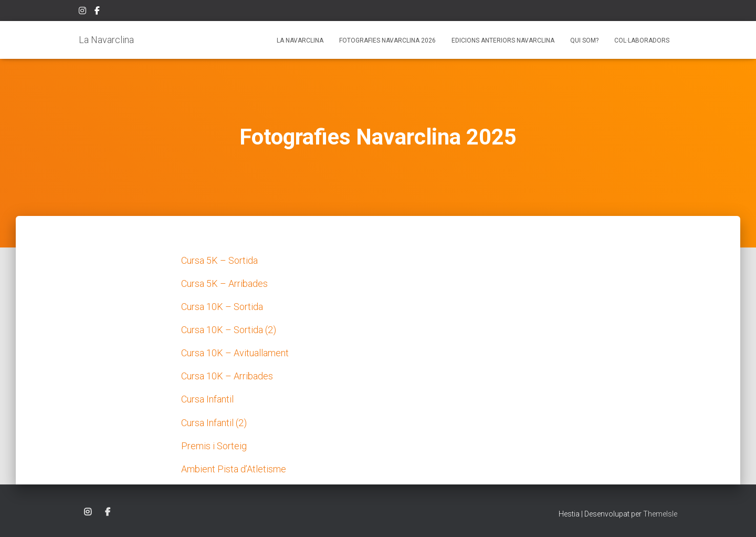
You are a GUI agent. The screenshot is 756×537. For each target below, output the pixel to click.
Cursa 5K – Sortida (219, 260)
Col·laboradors (642, 40)
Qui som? (584, 40)
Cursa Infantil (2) (214, 423)
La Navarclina (300, 40)
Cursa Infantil (207, 399)
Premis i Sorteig (214, 446)
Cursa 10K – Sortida (222, 307)
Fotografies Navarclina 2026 (387, 40)
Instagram (83, 12)
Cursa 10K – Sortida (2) (229, 330)
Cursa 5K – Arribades (224, 283)
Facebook (98, 12)
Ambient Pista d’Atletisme (234, 469)
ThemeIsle (660, 514)
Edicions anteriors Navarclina (503, 40)
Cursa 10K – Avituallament (235, 353)
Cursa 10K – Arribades (227, 376)
